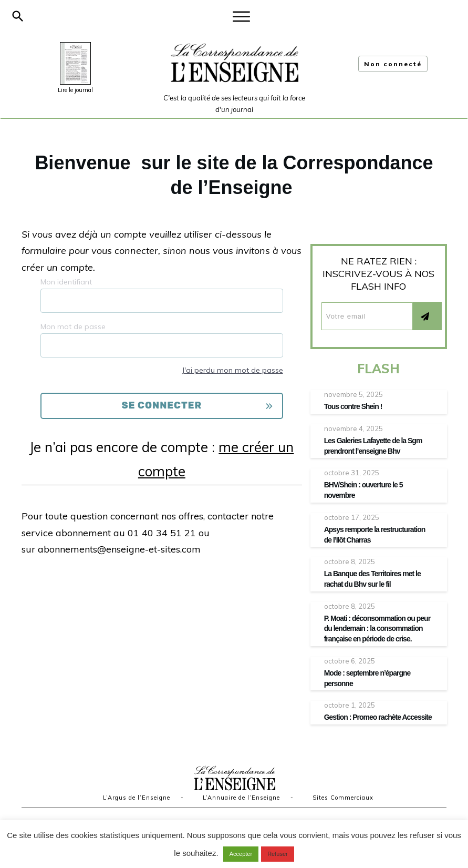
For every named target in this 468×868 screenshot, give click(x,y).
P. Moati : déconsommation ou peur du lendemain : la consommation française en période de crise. (377, 629)
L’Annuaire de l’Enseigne (241, 798)
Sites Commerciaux (343, 798)
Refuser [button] (278, 854)
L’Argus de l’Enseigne (137, 798)
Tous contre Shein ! (353, 406)
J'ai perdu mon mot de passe (232, 370)
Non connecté (393, 64)
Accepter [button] (241, 854)
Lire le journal (75, 90)
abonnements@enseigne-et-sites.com (119, 549)
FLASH (378, 369)
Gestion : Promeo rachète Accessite (378, 717)
